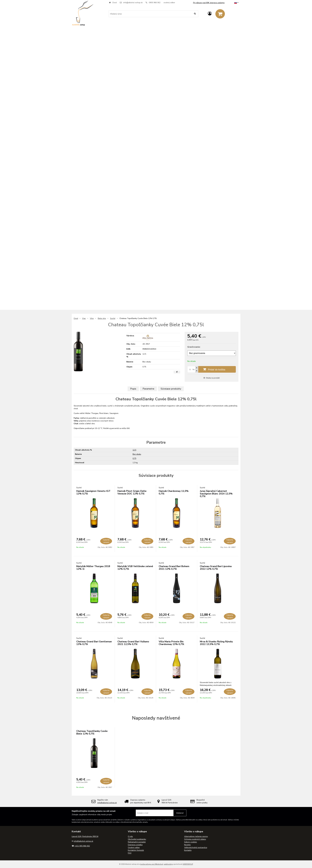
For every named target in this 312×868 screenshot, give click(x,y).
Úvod (114, 3)
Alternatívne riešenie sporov (196, 836)
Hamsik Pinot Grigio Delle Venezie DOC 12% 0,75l (132, 492)
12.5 (134, 450)
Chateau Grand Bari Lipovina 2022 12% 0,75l (216, 568)
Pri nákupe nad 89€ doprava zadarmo (209, 3)
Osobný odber (134, 848)
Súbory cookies (191, 842)
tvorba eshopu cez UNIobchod (152, 864)
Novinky (187, 845)
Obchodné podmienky (137, 839)
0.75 (134, 458)
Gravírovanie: (194, 347)
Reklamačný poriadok (137, 842)
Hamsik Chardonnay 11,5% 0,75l (174, 492)
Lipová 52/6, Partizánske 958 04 (85, 836)
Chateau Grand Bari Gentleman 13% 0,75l (94, 643)
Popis (133, 389)
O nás (130, 836)
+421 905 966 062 (82, 846)
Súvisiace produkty (171, 389)
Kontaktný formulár (136, 850)
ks (194, 369)
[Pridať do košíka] (212, 369)
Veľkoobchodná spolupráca (196, 848)
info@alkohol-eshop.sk (133, 3)
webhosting (168, 864)
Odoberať (180, 813)
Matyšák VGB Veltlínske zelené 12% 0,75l (135, 568)
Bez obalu (137, 454)
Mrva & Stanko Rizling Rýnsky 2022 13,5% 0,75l (216, 643)
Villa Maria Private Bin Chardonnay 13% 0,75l (171, 643)
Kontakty (188, 850)
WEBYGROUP (188, 864)
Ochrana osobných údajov (195, 839)
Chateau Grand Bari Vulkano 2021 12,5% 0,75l (133, 643)
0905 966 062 (155, 3)
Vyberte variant (106, 541)
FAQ (130, 853)
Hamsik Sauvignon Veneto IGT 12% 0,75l (93, 492)
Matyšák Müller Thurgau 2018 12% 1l (93, 568)
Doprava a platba (135, 845)
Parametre (148, 389)
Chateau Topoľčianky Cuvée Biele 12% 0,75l (92, 732)
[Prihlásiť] (210, 14)
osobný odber (169, 3)
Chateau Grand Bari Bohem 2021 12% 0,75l (174, 568)
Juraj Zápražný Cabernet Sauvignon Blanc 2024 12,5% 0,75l (216, 494)
